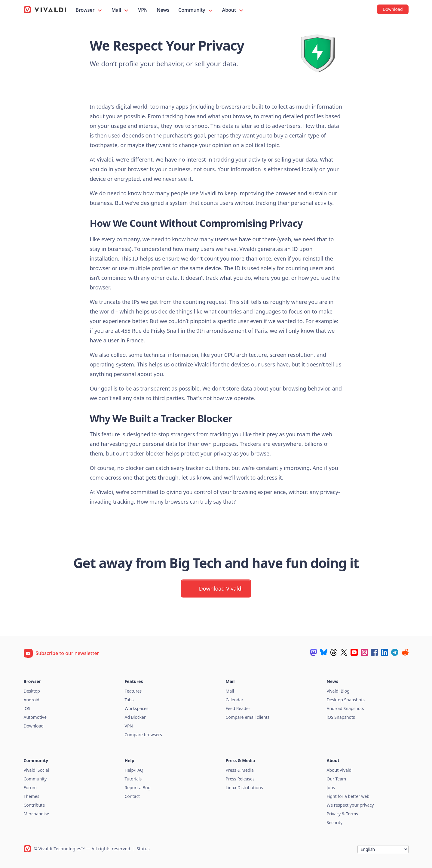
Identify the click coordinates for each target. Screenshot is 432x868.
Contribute (34, 805)
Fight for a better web (348, 796)
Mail (121, 10)
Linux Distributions (244, 788)
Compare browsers (143, 735)
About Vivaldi (340, 770)
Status (143, 849)
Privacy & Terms (343, 814)
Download (34, 726)
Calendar (235, 700)
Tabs (129, 700)
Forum (30, 788)
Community (196, 10)
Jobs (331, 788)
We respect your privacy (350, 805)
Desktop (32, 691)
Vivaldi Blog (338, 691)
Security (335, 822)
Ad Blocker (135, 717)
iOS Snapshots (341, 717)
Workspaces (137, 708)
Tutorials (133, 779)
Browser (89, 10)
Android (32, 700)
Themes (32, 796)
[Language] (383, 849)
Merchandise (37, 814)
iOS (27, 708)
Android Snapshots (345, 708)
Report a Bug (138, 788)
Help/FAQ (134, 770)
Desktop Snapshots (346, 700)
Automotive (35, 717)
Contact (132, 796)
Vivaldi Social (36, 770)
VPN (143, 10)
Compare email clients (248, 717)
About (233, 10)
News (163, 10)
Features (133, 691)
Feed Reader (238, 708)
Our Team (337, 779)
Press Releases (240, 779)
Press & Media (240, 770)
